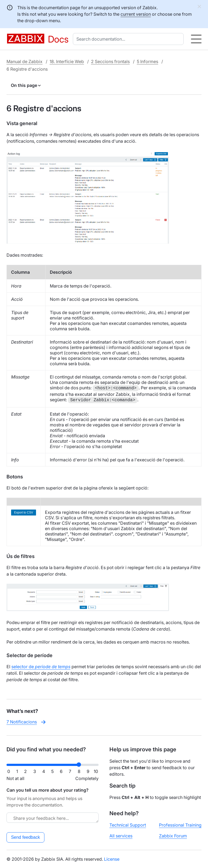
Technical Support (128, 825)
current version (136, 14)
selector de (41, 667)
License (112, 859)
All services (121, 836)
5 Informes (147, 61)
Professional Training (180, 825)
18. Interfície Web (67, 61)
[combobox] (129, 39)
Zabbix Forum (173, 836)
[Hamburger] (196, 39)
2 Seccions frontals (110, 61)
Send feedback (26, 837)
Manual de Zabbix (25, 61)
